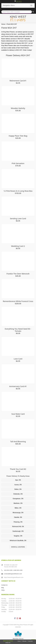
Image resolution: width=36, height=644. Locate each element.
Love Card (18, 359)
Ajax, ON (18, 480)
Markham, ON (18, 503)
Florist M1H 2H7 (12, 24)
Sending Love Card (18, 219)
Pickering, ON (18, 522)
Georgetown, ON (18, 499)
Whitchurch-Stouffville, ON (18, 541)
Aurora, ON (18, 485)
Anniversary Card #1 (18, 386)
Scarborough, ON (18, 531)
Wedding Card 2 (18, 246)
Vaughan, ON (18, 536)
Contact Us (4, 585)
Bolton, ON (18, 489)
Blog (3, 588)
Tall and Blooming (18, 442)
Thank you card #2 (18, 469)
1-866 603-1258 (18, 570)
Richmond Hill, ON (18, 527)
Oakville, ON (18, 517)
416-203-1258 (8, 570)
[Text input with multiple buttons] (17, 12)
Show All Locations (18, 547)
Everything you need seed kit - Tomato (18, 330)
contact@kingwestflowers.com (13, 574)
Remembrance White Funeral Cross (18, 301)
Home (3, 24)
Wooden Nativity (18, 108)
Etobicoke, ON (18, 494)
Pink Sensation (18, 163)
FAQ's (3, 590)
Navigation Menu (9, 5)
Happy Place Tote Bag (18, 136)
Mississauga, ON (18, 513)
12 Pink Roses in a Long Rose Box (18, 191)
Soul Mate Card (18, 414)
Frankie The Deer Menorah (18, 274)
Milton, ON (18, 508)
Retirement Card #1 (18, 81)
